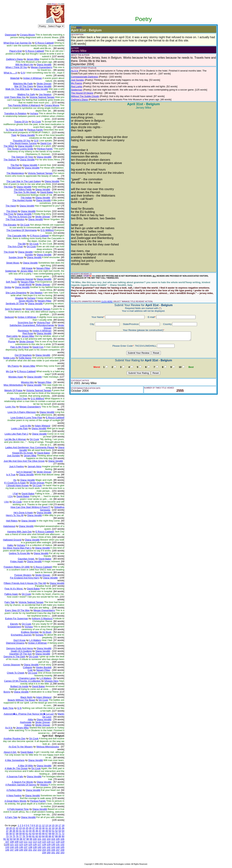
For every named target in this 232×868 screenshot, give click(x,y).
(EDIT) (79, 27)
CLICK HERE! (107, 301)
